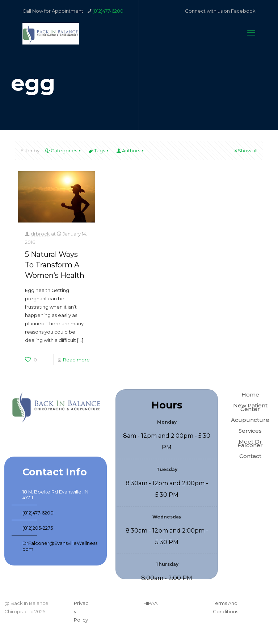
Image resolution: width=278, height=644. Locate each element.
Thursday (167, 564)
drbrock (40, 234)
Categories (63, 151)
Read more (76, 360)
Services (250, 431)
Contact (250, 456)
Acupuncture (250, 420)
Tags (99, 151)
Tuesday (167, 469)
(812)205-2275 (38, 528)
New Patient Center (250, 407)
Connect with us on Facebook (220, 11)
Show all (245, 151)
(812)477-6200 (38, 513)
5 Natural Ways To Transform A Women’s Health (55, 265)
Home (250, 395)
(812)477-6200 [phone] (108, 11)
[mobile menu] (251, 33)
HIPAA (150, 603)
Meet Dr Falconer (250, 443)
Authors (130, 151)
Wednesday (167, 517)
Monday (167, 422)
